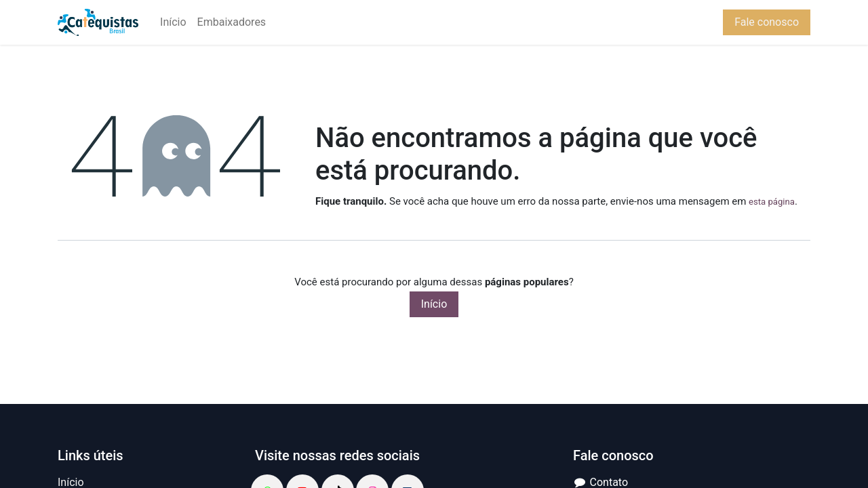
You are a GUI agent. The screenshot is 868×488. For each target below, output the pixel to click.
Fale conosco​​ (767, 22)
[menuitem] (173, 22)
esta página (772, 202)
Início (434, 304)
